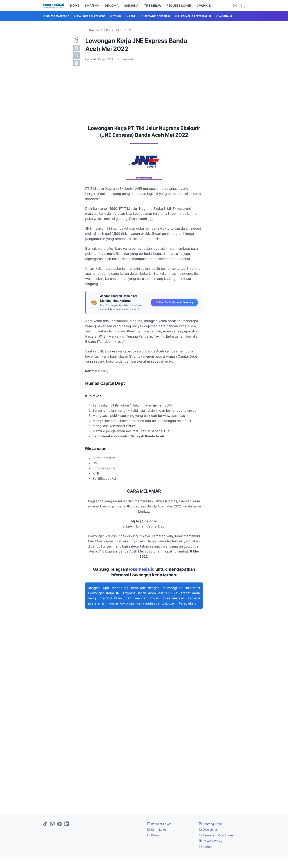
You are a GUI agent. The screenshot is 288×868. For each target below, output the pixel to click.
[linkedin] (67, 824)
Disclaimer (208, 830)
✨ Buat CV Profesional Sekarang (174, 302)
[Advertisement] (144, 92)
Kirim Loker (157, 830)
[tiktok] (45, 824)
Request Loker (159, 824)
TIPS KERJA (152, 6)
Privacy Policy (211, 841)
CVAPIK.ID (204, 6)
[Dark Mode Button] (235, 6)
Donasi (154, 835)
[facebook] (76, 48)
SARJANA (131, 6)
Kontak (206, 847)
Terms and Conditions (216, 835)
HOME (75, 6)
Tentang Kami (210, 824)
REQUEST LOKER (179, 6)
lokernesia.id (142, 569)
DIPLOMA (112, 6)
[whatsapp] (76, 56)
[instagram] (52, 824)
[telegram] (76, 63)
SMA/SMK (92, 6)
